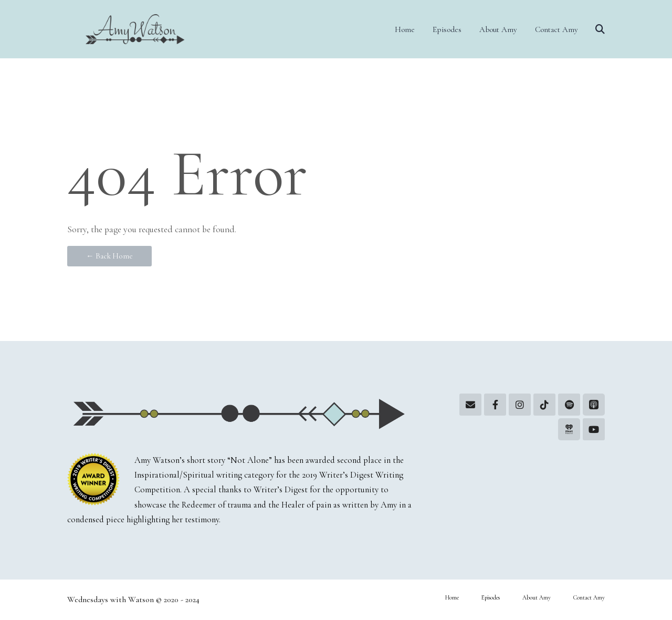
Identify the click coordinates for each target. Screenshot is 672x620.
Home (405, 29)
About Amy (498, 29)
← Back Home (109, 256)
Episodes (447, 29)
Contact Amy (556, 29)
